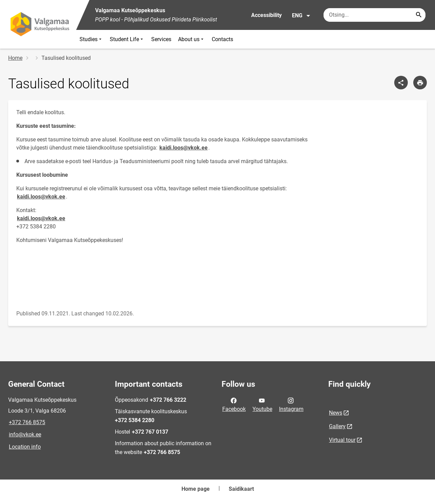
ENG (301, 16)
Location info (25, 447)
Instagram (291, 404)
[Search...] (419, 15)
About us (192, 39)
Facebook (234, 404)
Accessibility (266, 15)
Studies (91, 39)
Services (161, 39)
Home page (196, 489)
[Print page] (420, 83)
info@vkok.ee (25, 435)
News (336, 413)
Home (15, 58)
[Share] (401, 83)
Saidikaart (241, 489)
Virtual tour (342, 440)
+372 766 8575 (27, 422)
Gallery (337, 426)
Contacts (222, 39)
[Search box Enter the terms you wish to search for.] (375, 15)
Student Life (127, 39)
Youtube (262, 404)
